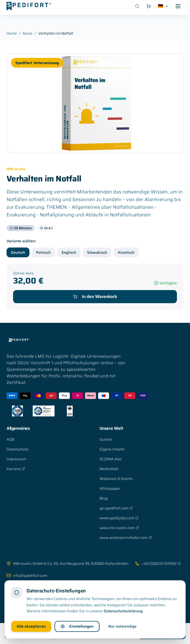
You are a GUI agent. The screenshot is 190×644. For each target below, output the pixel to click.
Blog (104, 498)
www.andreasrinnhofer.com (126, 538)
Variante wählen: (21, 241)
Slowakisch (97, 252)
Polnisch (43, 252)
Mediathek (109, 469)
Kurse (28, 33)
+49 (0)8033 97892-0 (158, 563)
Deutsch (18, 252)
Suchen (106, 439)
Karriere (16, 469)
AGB (10, 439)
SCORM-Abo (111, 459)
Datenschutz (17, 449)
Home (12, 33)
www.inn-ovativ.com (119, 528)
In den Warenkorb (95, 296)
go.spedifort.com (116, 508)
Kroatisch (126, 252)
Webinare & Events (116, 479)
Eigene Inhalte (112, 449)
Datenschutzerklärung (123, 626)
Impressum (16, 459)
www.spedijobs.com (119, 518)
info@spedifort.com (27, 576)
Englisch (69, 252)
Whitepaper (110, 488)
